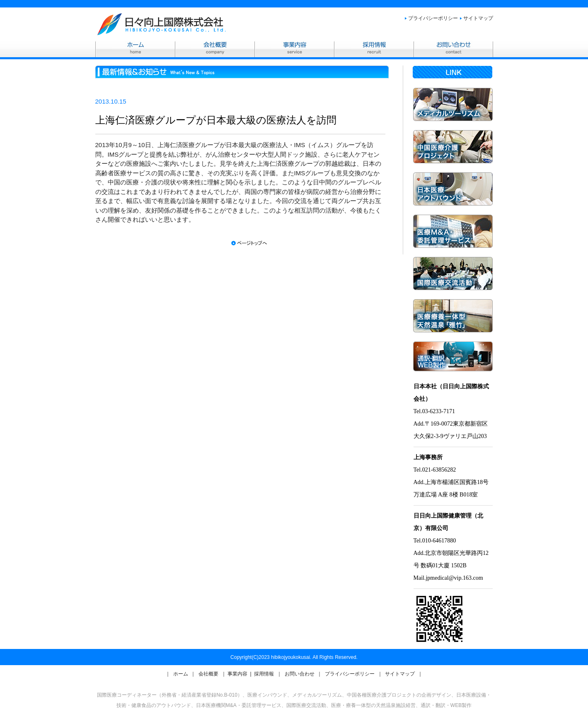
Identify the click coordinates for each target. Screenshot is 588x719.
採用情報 (265, 674)
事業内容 (238, 674)
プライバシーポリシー (433, 18)
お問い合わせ (300, 674)
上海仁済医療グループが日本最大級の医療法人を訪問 (216, 120)
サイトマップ (478, 18)
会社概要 (209, 674)
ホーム (181, 674)
